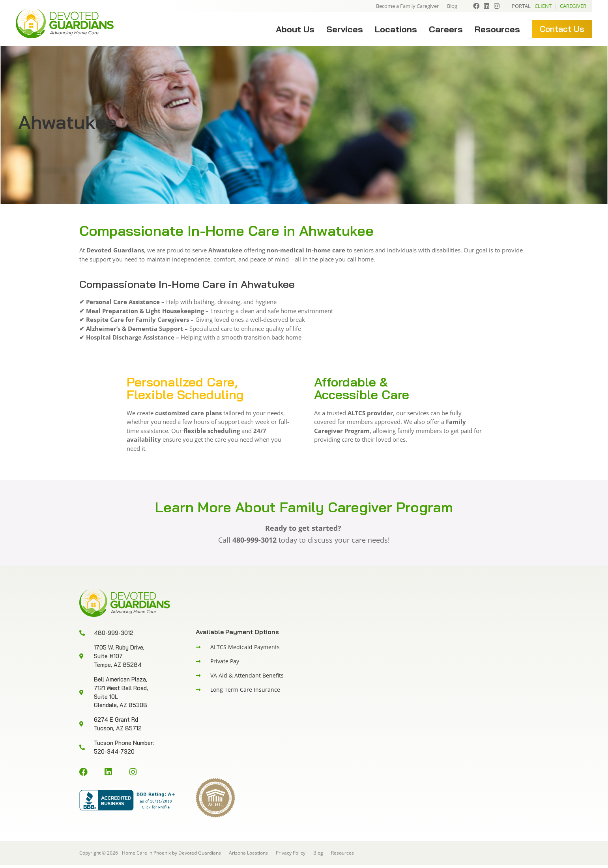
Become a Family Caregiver (407, 6)
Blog (452, 6)
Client (543, 6)
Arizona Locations (248, 856)
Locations (396, 29)
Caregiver (573, 6)
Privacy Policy (291, 856)
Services (345, 29)
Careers (446, 29)
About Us (295, 29)
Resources (497, 29)
